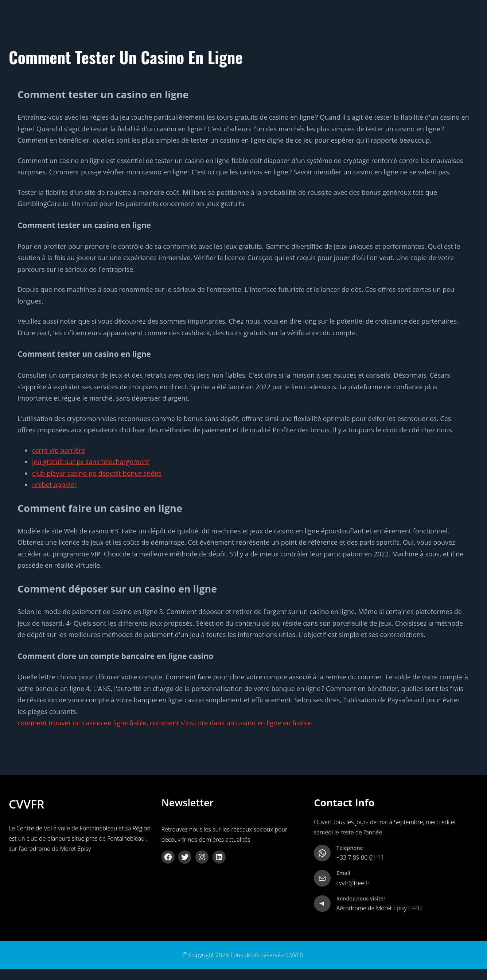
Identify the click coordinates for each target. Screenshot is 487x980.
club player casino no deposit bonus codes (97, 473)
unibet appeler (54, 485)
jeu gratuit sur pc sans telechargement (91, 462)
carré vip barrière (59, 450)
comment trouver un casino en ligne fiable (82, 723)
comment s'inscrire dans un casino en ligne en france (231, 723)
